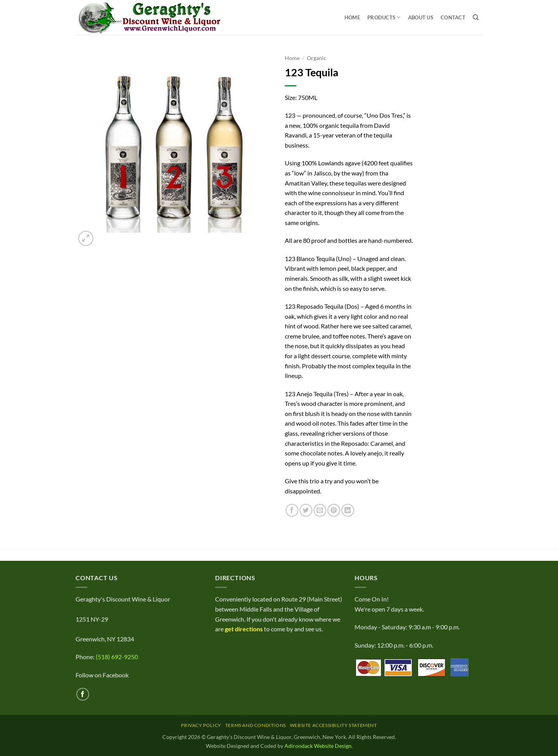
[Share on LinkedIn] (348, 510)
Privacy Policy (201, 725)
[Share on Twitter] (306, 510)
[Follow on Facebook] (83, 694)
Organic (317, 58)
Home (352, 17)
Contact (453, 17)
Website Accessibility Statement (333, 725)
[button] (86, 238)
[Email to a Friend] (320, 510)
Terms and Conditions (256, 725)
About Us (421, 17)
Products (384, 17)
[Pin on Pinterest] (334, 510)
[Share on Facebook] (292, 510)
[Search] (476, 17)
